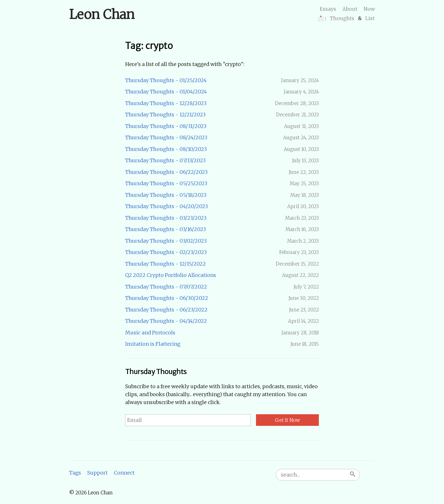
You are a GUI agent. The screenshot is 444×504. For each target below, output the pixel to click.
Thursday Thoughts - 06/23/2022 (166, 310)
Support (97, 473)
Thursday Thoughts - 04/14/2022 (166, 321)
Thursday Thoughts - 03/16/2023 (166, 229)
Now (369, 9)
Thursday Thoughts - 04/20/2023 (166, 206)
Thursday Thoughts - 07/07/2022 (166, 287)
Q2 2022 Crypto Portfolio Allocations (171, 275)
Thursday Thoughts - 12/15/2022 (166, 264)
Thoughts (342, 18)
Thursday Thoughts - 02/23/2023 (166, 252)
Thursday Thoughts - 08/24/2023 (166, 137)
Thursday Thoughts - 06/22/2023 (166, 172)
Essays (328, 9)
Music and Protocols (150, 333)
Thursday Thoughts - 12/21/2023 (165, 115)
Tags (75, 473)
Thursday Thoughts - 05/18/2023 (166, 195)
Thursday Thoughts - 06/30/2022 (167, 298)
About (350, 9)
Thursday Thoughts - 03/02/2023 (166, 241)
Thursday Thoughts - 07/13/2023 (165, 160)
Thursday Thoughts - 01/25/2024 (166, 80)
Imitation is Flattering (153, 344)
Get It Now (287, 420)
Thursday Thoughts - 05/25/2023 (166, 183)
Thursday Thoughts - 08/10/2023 (166, 149)
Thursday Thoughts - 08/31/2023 (166, 126)
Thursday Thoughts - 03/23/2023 (166, 218)
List (370, 18)
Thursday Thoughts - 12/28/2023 (166, 103)
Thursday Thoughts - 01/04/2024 (166, 92)
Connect (124, 473)
